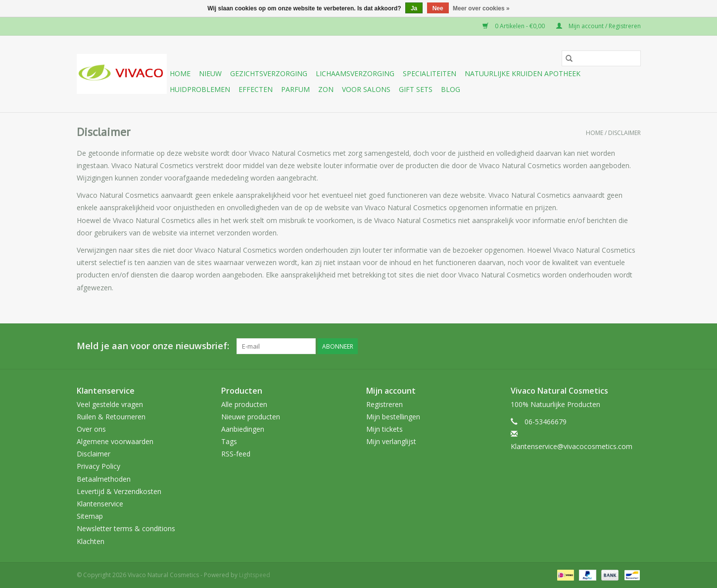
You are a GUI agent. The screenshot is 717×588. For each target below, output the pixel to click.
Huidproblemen (200, 89)
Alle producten (244, 404)
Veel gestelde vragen (110, 404)
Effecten (256, 89)
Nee (438, 8)
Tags (229, 441)
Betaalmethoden (104, 479)
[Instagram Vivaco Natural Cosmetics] (633, 346)
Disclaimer (624, 133)
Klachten (91, 541)
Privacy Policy (98, 466)
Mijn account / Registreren (598, 26)
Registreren (384, 404)
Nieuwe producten (251, 417)
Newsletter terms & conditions (126, 528)
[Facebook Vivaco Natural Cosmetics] (544, 346)
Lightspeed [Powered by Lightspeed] (255, 575)
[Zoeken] (601, 58)
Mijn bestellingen (393, 417)
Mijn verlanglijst (391, 441)
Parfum (295, 89)
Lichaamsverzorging (355, 73)
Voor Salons (366, 89)
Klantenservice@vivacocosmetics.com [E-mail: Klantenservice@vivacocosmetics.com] (572, 446)
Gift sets (416, 89)
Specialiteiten (430, 73)
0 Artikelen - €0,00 (514, 26)
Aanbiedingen (243, 429)
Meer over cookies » (481, 8)
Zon (326, 89)
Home (180, 73)
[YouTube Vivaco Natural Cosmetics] (597, 346)
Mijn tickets (384, 429)
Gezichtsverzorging (269, 73)
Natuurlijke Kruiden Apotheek (523, 73)
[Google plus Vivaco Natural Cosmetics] (579, 346)
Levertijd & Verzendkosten (119, 491)
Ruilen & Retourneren (111, 417)
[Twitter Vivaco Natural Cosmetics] (562, 346)
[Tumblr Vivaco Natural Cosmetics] (615, 346)
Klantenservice (100, 504)
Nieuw (210, 73)
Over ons (91, 429)
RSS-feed (236, 454)
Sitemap (90, 516)
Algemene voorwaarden (115, 441)
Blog (451, 89)
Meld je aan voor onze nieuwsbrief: (153, 346)
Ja (414, 8)
